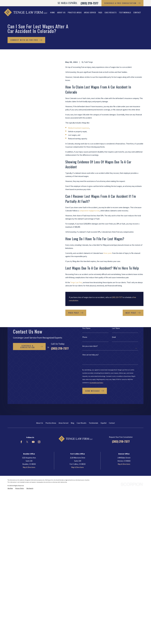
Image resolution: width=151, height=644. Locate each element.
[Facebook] (21, 442)
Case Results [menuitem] (111, 12)
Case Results (82, 423)
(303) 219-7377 (89, 3)
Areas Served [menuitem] (90, 12)
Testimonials (93, 423)
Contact (112, 423)
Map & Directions (29, 467)
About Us (40, 423)
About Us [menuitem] (61, 12)
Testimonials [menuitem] (125, 12)
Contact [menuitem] (137, 12)
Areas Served (63, 423)
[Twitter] (27, 442)
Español (104, 423)
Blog (72, 423)
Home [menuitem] (53, 12)
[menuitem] (10, 488)
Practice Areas (51, 423)
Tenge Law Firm (76, 282)
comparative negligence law (89, 211)
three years (108, 253)
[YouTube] (33, 442)
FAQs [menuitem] (100, 12)
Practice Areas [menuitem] (75, 12)
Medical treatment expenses (79, 128)
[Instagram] (39, 442)
